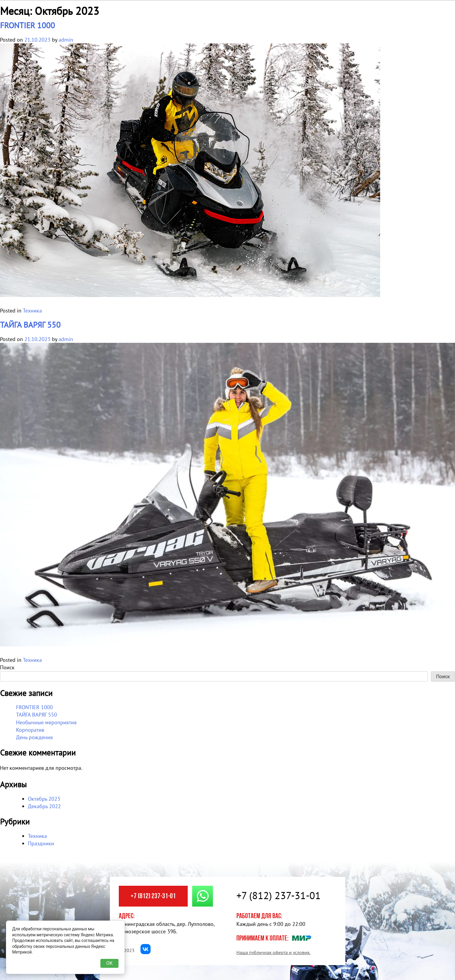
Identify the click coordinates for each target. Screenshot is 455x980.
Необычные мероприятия (46, 722)
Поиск (7, 667)
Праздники (41, 843)
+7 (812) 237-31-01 (153, 896)
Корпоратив (30, 730)
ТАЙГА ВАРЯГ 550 (30, 325)
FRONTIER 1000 (27, 25)
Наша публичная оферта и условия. (273, 952)
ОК (109, 963)
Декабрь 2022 (44, 806)
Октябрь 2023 (44, 799)
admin (66, 40)
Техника (32, 311)
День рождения (34, 737)
